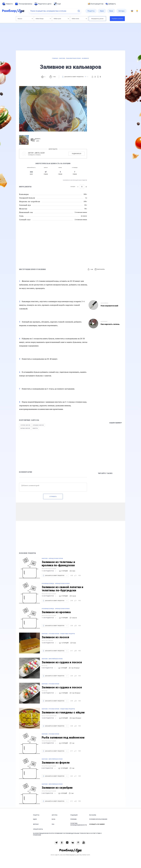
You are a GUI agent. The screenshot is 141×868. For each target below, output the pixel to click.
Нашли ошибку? (116, 423)
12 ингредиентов (49, 693)
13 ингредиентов (49, 643)
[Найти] (79, 11)
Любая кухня (61, 19)
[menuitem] (7, 4)
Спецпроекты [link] (38, 829)
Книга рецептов (96, 4)
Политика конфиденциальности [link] (79, 824)
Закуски (25, 19)
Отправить (53, 497)
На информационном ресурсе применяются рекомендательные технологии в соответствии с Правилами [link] (67, 834)
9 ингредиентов (49, 668)
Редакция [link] (74, 815)
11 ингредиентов (49, 571)
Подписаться (77, 154)
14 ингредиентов (49, 596)
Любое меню (79, 19)
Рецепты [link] (36, 815)
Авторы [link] (55, 815)
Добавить (111, 4)
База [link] (54, 819)
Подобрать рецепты (117, 19)
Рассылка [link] (93, 815)
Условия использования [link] (98, 819)
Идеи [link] (35, 819)
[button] (100, 269)
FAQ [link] (53, 824)
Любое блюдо (43, 19)
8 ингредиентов (49, 768)
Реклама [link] (74, 819)
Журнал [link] (36, 824)
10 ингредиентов (49, 718)
